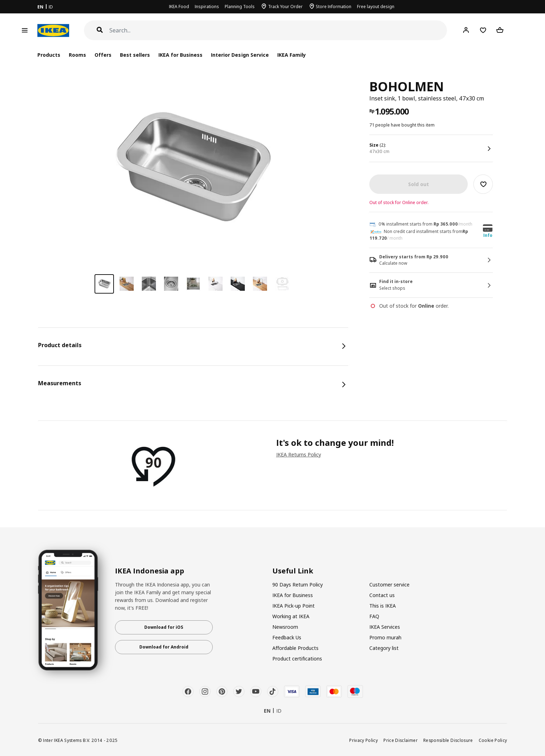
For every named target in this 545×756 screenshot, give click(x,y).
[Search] (278, 30)
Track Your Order (285, 7)
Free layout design (376, 7)
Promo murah (385, 637)
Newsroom (285, 627)
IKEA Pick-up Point (293, 606)
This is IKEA (383, 606)
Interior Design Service (240, 55)
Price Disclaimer (401, 740)
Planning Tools (240, 7)
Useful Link (293, 571)
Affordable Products (295, 648)
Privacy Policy (364, 740)
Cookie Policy (493, 740)
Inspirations (207, 7)
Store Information (334, 7)
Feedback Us (287, 637)
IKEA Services (385, 627)
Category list (384, 648)
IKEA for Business (180, 55)
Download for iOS (164, 627)
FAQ (374, 616)
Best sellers (135, 55)
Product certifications (297, 659)
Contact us (382, 595)
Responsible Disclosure (448, 740)
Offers (103, 55)
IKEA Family (292, 55)
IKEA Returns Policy (299, 454)
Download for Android (164, 647)
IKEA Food (179, 7)
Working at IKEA (291, 616)
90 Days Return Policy (298, 585)
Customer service (389, 585)
